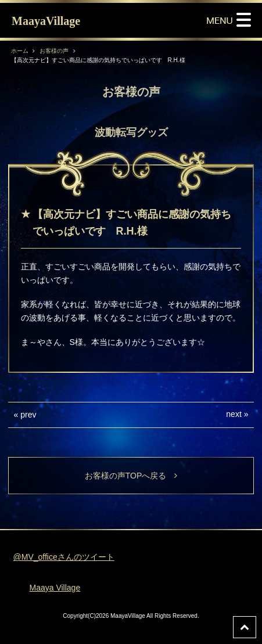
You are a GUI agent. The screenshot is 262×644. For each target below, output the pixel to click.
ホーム (20, 51)
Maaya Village (55, 588)
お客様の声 (54, 51)
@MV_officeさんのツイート (64, 557)
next (234, 414)
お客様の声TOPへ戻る (131, 476)
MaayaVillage (46, 21)
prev (28, 415)
